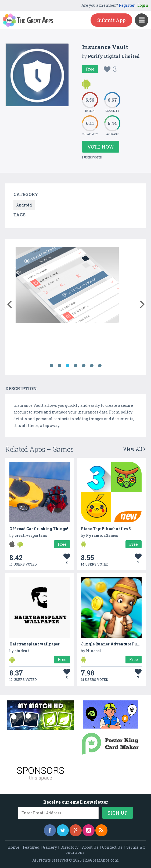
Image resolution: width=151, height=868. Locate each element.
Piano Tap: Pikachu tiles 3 (106, 529)
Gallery (50, 847)
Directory (69, 847)
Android (24, 205)
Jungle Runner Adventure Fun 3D (113, 644)
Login (143, 5)
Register (127, 5)
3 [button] (67, 366)
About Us (90, 847)
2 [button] (59, 366)
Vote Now (101, 147)
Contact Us (112, 847)
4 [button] (75, 366)
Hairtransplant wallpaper (35, 644)
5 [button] (84, 366)
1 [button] (51, 366)
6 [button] (92, 366)
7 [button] (100, 366)
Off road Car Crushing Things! (39, 529)
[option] (67, 286)
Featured (31, 847)
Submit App (111, 20)
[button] (9, 303)
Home (13, 847)
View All (134, 449)
